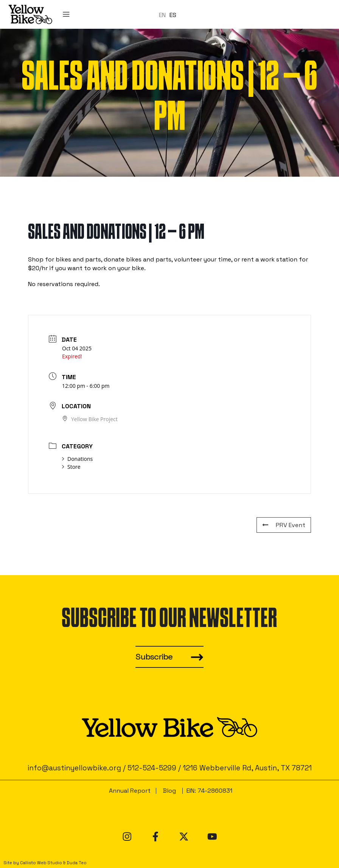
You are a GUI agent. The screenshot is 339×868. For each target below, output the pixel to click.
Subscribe (154, 657)
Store (71, 467)
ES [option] (173, 15)
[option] (173, 15)
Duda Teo (77, 863)
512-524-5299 (152, 768)
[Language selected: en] (169, 15)
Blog (169, 791)
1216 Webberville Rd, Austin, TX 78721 (247, 768)
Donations (77, 459)
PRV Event (284, 525)
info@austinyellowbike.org (74, 768)
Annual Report (130, 791)
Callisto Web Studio (41, 863)
